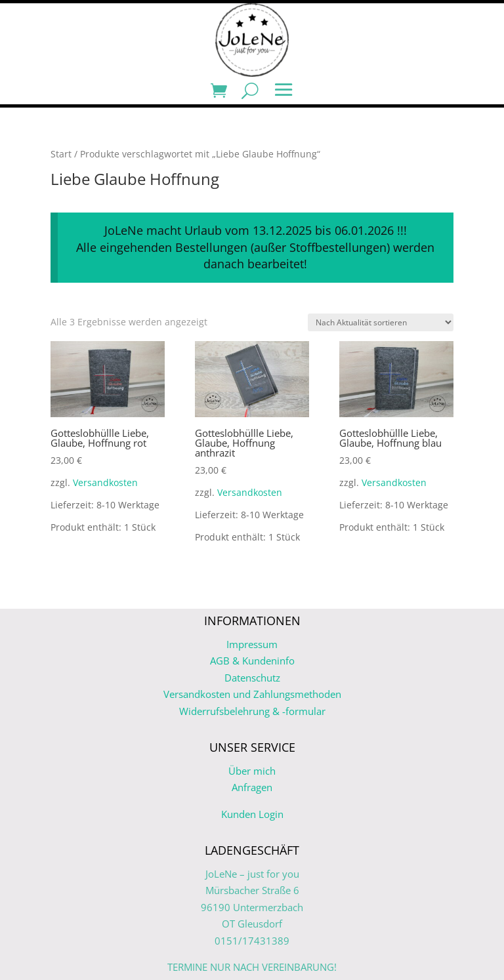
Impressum (252, 644)
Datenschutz (252, 678)
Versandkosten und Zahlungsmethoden (252, 694)
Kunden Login (252, 814)
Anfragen (252, 787)
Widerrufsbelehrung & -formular (252, 711)
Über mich (252, 771)
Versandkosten (105, 483)
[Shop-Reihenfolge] (381, 322)
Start (61, 154)
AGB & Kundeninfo (252, 661)
